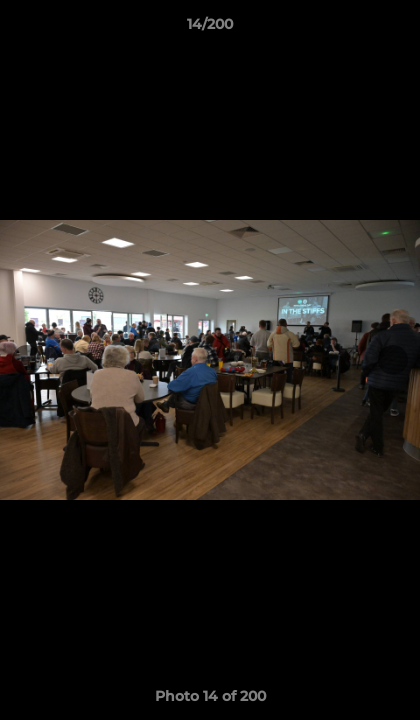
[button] (396, 29)
